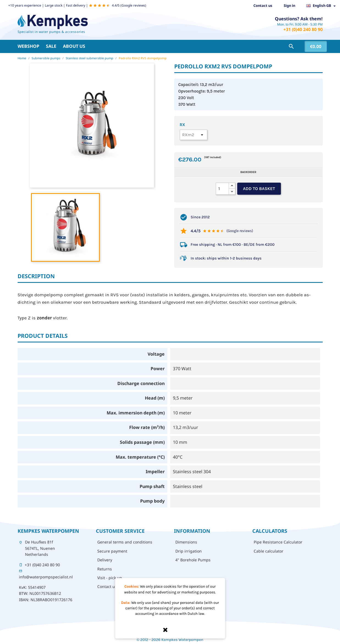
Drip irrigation (189, 551)
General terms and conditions (125, 542)
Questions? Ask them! (299, 19)
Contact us (263, 5)
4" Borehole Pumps (193, 560)
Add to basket (259, 189)
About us (74, 46)
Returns (105, 569)
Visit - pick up (110, 578)
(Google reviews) (240, 231)
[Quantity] (222, 189)
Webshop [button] (28, 46)
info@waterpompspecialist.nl (46, 577)
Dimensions (186, 542)
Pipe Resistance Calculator (278, 542)
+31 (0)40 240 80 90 (303, 29)
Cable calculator (269, 551)
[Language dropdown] (322, 6)
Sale (51, 46)
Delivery (105, 560)
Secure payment (112, 551)
